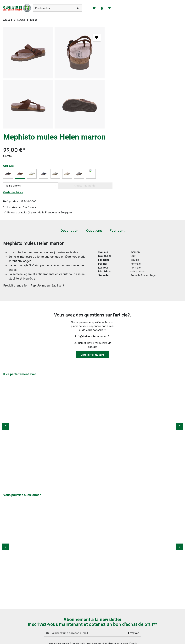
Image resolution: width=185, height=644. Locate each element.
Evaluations (72, 623)
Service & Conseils (76, 600)
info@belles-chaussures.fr (92, 248)
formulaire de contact (33, 590)
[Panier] (115, 8)
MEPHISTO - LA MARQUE (128, 600)
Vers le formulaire (92, 267)
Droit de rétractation (124, 582)
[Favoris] (98, 8)
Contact (70, 611)
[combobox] (58, 8)
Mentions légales (121, 588)
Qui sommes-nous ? (123, 605)
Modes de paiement (77, 588)
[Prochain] (179, 338)
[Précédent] (6, 338)
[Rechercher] (82, 8)
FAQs (68, 617)
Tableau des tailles (76, 605)
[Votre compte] (107, 8)
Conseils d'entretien (77, 576)
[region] (54, 78)
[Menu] (90, 8)
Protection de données (125, 594)
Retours (70, 594)
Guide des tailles (121, 93)
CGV (114, 576)
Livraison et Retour (77, 582)
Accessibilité (119, 611)
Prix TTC (115, 57)
